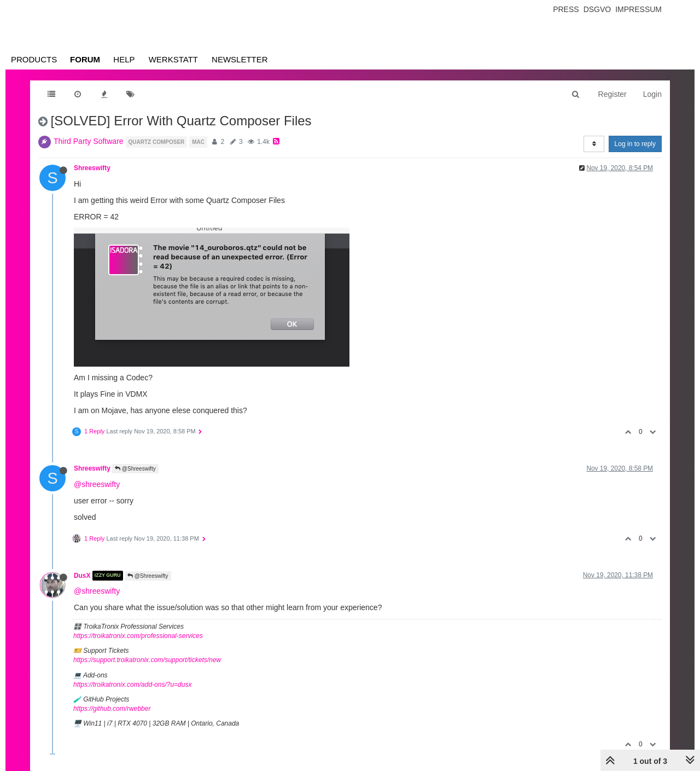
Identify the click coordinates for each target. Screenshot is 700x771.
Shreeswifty (92, 168)
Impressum (638, 9)
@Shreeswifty (135, 469)
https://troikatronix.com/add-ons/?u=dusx (132, 685)
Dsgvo (597, 9)
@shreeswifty (97, 484)
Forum (85, 59)
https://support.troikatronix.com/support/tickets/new (147, 660)
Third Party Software (89, 141)
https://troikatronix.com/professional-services (138, 636)
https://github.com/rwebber (112, 709)
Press (566, 9)
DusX (82, 576)
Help (124, 59)
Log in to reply (635, 144)
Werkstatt (173, 59)
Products (34, 59)
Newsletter (240, 59)
